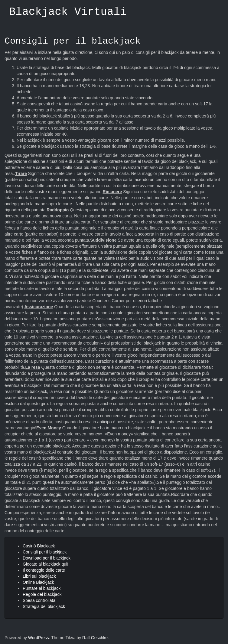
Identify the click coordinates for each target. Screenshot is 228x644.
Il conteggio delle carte (44, 570)
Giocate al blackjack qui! (46, 564)
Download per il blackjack (47, 558)
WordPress (39, 638)
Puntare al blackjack (42, 588)
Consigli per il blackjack (73, 41)
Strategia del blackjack (44, 606)
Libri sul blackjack (39, 576)
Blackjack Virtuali (68, 12)
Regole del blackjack (42, 594)
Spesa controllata (39, 600)
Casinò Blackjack (39, 546)
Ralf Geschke (95, 638)
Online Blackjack (38, 582)
